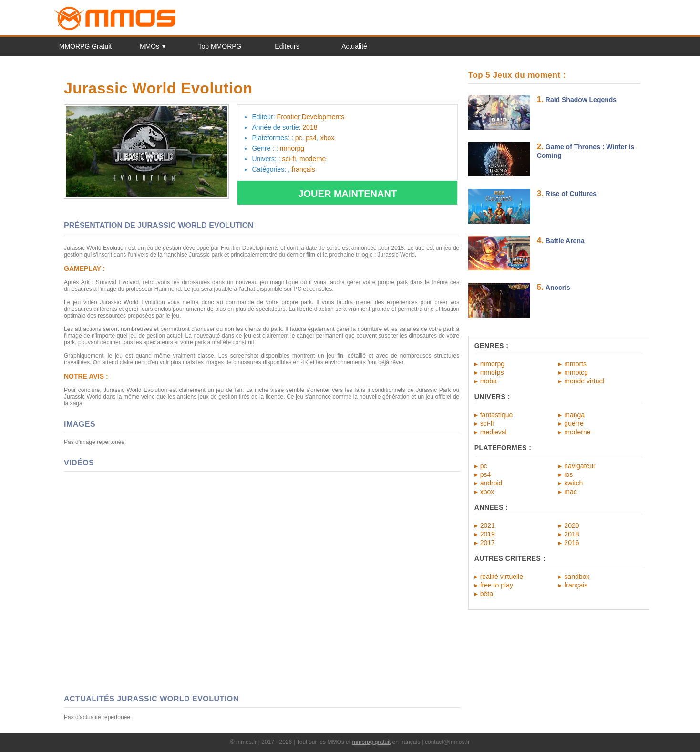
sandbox (577, 577)
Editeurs (287, 46)
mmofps (492, 372)
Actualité (354, 46)
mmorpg (492, 364)
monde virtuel (584, 381)
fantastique (497, 415)
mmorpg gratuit (371, 742)
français (576, 585)
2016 (571, 543)
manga (574, 415)
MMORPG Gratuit (85, 46)
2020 (571, 525)
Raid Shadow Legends (581, 100)
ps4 (486, 474)
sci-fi (487, 423)
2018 (571, 534)
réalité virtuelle (502, 577)
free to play (497, 585)
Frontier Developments (311, 117)
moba (489, 381)
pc (484, 466)
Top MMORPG (220, 46)
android (491, 483)
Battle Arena (565, 241)
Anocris (558, 288)
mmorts (575, 364)
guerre (574, 423)
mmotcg (576, 372)
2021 (488, 525)
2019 (488, 534)
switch (573, 483)
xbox (487, 492)
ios (568, 474)
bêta (487, 594)
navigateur (580, 466)
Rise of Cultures (571, 194)
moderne (577, 432)
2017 (488, 543)
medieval (494, 432)
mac (570, 492)
